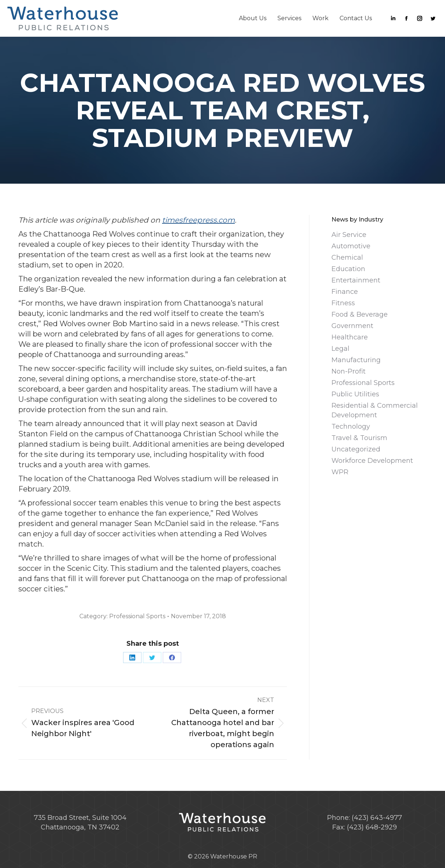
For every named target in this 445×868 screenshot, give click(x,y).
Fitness (343, 303)
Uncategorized (356, 449)
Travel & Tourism (359, 438)
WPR (340, 472)
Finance (345, 292)
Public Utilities (355, 394)
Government (352, 326)
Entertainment (356, 280)
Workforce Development (372, 461)
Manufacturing (356, 360)
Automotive (351, 246)
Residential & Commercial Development (375, 410)
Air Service (349, 235)
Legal (340, 349)
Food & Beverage (360, 314)
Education (348, 269)
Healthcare (350, 337)
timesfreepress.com (198, 220)
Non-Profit (349, 371)
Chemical (347, 257)
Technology (351, 426)
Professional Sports (137, 616)
